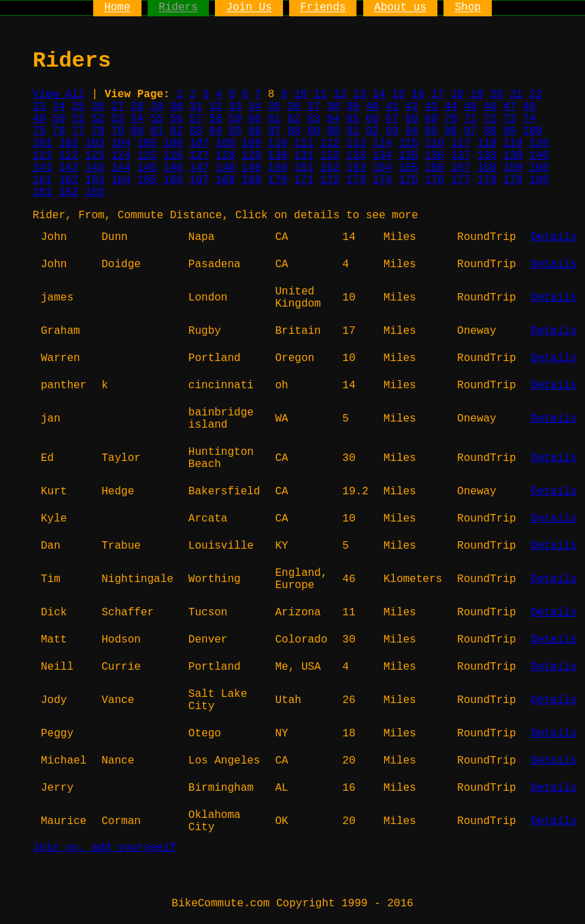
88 (294, 131)
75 (39, 131)
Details (554, 237)
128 (225, 156)
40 (372, 107)
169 (251, 180)
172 (330, 180)
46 (490, 107)
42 (411, 107)
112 (330, 143)
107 (200, 143)
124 (121, 156)
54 (137, 119)
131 (304, 156)
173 (356, 180)
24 (59, 107)
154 (382, 168)
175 (408, 180)
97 (470, 131)
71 (470, 119)
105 (147, 143)
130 (278, 156)
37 (313, 107)
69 (431, 119)
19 (477, 95)
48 (529, 107)
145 (147, 168)
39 (353, 107)
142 (68, 168)
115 (408, 143)
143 (95, 168)
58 (215, 119)
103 (95, 143)
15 (398, 95)
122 (68, 156)
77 (79, 131)
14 (379, 95)
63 (313, 119)
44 (451, 107)
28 (137, 107)
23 (39, 107)
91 (353, 131)
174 (382, 180)
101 (43, 143)
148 (225, 168)
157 (461, 168)
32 (215, 107)
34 (255, 107)
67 (392, 119)
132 (330, 156)
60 (255, 119)
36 (294, 107)
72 (490, 119)
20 (496, 95)
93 (392, 131)
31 (196, 107)
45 (470, 107)
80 (137, 131)
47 (510, 107)
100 (532, 131)
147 (200, 168)
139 (513, 156)
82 (177, 131)
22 (536, 95)
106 (173, 143)
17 (438, 95)
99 (510, 131)
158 (487, 168)
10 (300, 95)
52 (98, 119)
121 (43, 156)
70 (451, 119)
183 (95, 192)
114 (382, 143)
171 (304, 180)
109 (251, 143)
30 (177, 107)
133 (356, 156)
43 (431, 107)
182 (68, 192)
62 (294, 119)
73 (510, 119)
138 (487, 156)
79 (117, 131)
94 (411, 131)
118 (487, 143)
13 (360, 95)
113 (356, 143)
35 (274, 107)
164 (121, 180)
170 (278, 180)
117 (461, 143)
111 (304, 143)
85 (235, 131)
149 (251, 168)
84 (215, 131)
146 (173, 168)
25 (79, 107)
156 (434, 168)
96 (451, 131)
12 (340, 95)
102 (68, 143)
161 (43, 180)
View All (59, 95)
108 (225, 143)
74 (529, 119)
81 (157, 131)
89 (313, 131)
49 (39, 119)
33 (235, 107)
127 (200, 156)
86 (255, 131)
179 (513, 180)
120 (539, 143)
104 (121, 143)
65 (353, 119)
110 (278, 143)
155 (408, 168)
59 (235, 119)
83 (196, 131)
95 (431, 131)
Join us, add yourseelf (104, 848)
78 (98, 131)
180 (539, 180)
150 (278, 168)
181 (43, 192)
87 (274, 131)
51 (79, 119)
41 (392, 107)
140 (539, 156)
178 (487, 180)
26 (98, 107)
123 (95, 156)
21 (516, 95)
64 (333, 119)
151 (304, 168)
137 (461, 156)
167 (200, 180)
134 (382, 156)
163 (95, 180)
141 (43, 168)
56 (177, 119)
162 (68, 180)
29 (157, 107)
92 (372, 131)
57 (196, 119)
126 (173, 156)
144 (121, 168)
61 (274, 119)
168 (225, 180)
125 (147, 156)
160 (539, 168)
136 (434, 156)
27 (117, 107)
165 (147, 180)
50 (59, 119)
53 (117, 119)
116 (434, 143)
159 (513, 168)
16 (418, 95)
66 (372, 119)
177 (461, 180)
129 (251, 156)
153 (356, 168)
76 (59, 131)
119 (513, 143)
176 (434, 180)
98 (490, 131)
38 (333, 107)
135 (408, 156)
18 (457, 95)
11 (320, 95)
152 (330, 168)
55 (157, 119)
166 (173, 180)
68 (411, 119)
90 (333, 131)
